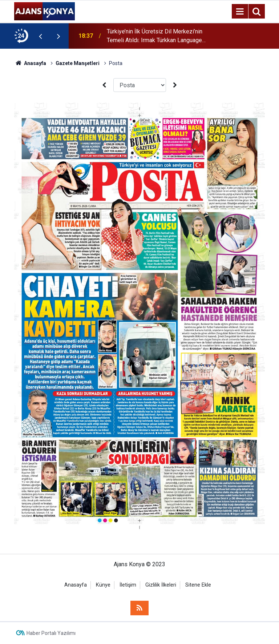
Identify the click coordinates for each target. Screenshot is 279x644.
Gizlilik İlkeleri (161, 585)
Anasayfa (76, 585)
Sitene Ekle (198, 585)
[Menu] (240, 12)
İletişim (128, 585)
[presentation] (40, 36)
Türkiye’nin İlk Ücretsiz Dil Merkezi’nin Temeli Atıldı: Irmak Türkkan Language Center (155, 36)
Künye (103, 585)
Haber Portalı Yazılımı (51, 633)
